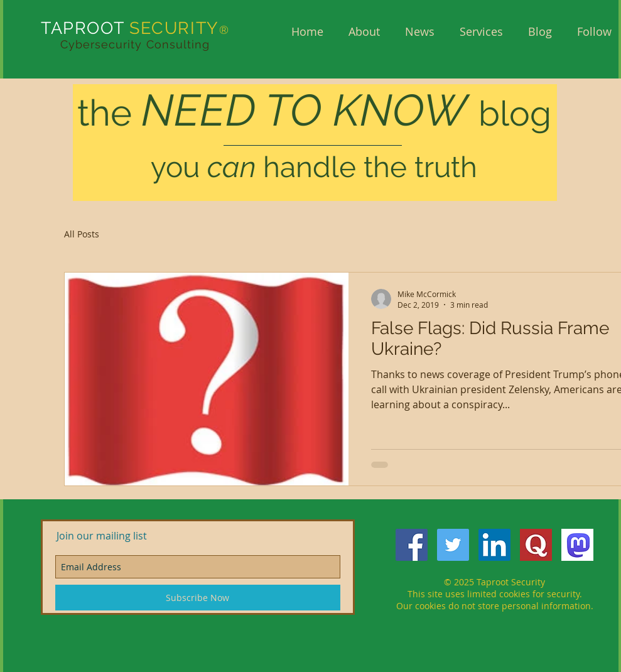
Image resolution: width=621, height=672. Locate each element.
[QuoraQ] (536, 545)
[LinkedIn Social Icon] (494, 545)
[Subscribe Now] (198, 598)
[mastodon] (577, 545)
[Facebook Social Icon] (412, 545)
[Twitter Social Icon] (453, 545)
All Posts (82, 234)
